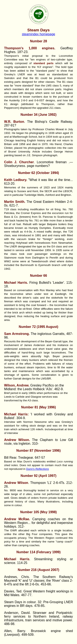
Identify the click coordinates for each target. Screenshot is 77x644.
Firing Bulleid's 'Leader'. (35, 283)
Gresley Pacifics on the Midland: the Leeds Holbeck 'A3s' (34, 387)
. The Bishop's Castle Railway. (38, 122)
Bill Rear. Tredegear (19, 458)
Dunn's (37, 469)
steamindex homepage (39, 34)
